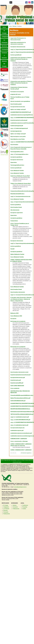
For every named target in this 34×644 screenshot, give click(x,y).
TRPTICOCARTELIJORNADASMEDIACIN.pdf (22, 414)
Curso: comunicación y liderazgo (19, 441)
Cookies (24, 509)
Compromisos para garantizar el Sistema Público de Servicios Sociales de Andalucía (21, 59)
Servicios (5, 510)
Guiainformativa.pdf (16, 380)
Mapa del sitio (7, 460)
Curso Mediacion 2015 (16, 316)
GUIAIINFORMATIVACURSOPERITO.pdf (21, 112)
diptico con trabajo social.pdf (18, 109)
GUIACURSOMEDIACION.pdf (18, 401)
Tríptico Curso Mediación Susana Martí (21, 183)
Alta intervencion (15, 210)
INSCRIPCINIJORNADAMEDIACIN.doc (20, 409)
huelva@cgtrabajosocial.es (20, 487)
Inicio (10, 26)
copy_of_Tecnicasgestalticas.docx (19, 154)
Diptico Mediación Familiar (17, 254)
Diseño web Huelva (17, 462)
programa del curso (16, 94)
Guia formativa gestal (16, 104)
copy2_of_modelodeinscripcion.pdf (20, 417)
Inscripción (13, 319)
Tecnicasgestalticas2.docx (17, 165)
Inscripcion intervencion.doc (18, 47)
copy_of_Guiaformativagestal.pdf (19, 128)
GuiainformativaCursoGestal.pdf (19, 120)
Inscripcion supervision (17, 213)
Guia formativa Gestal (16, 207)
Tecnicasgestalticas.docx (17, 152)
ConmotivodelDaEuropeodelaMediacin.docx (22, 395)
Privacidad (25, 507)
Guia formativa (14, 145)
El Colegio (6, 505)
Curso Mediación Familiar (17, 171)
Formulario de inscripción (17, 92)
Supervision (14, 162)
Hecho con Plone (21, 460)
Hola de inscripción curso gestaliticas (20, 101)
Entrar (2, 460)
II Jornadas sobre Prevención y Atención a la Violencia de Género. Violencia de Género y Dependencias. (21, 299)
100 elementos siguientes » (26, 453)
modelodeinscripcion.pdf (17, 430)
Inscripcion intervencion (17, 160)
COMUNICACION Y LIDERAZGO (19, 439)
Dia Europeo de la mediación (18, 321)
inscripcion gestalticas (16, 157)
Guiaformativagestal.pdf (17, 126)
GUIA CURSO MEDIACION (17, 386)
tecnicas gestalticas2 (16, 55)
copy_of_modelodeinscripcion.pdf (19, 425)
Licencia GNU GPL (29, 460)
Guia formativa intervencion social (19, 372)
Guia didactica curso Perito (17, 139)
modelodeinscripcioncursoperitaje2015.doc (22, 115)
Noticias (15, 26)
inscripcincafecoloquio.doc (17, 428)
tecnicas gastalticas (16, 205)
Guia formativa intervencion (18, 292)
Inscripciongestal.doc (16, 131)
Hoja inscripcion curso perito (18, 137)
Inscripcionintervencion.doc (18, 107)
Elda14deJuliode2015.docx (17, 194)
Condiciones (25, 505)
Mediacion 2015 (14, 313)
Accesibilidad (14, 460)
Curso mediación (15, 388)
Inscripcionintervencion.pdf (18, 378)
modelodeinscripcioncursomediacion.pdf (21, 433)
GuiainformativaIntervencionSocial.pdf (20, 375)
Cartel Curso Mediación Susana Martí (20, 176)
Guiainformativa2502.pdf (17, 383)
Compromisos (14, 221)
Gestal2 (12, 249)
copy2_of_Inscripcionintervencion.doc (20, 196)
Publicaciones (7, 514)
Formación (6, 512)
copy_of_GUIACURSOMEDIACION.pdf (20, 420)
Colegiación (6, 507)
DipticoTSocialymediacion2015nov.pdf (20, 398)
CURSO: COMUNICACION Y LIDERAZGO (21, 450)
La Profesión (6, 509)
